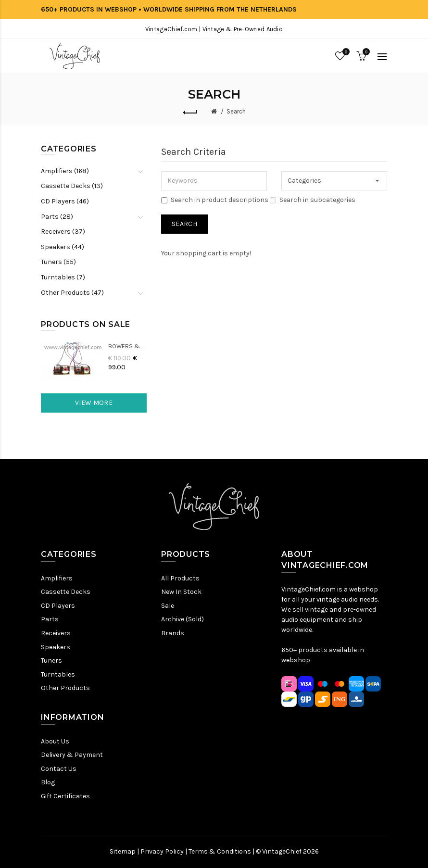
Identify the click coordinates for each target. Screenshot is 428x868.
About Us (55, 741)
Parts (50, 619)
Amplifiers (57, 578)
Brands (173, 633)
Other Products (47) (72, 293)
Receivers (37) (63, 232)
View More (94, 403)
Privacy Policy (162, 851)
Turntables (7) (63, 277)
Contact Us (59, 769)
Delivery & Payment (72, 755)
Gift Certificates (65, 796)
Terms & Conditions (220, 851)
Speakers (56, 647)
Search (236, 111)
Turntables (58, 674)
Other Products (65, 688)
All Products (180, 578)
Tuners (51, 660)
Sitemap (123, 851)
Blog (48, 782)
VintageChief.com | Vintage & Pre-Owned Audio (214, 29)
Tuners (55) (58, 262)
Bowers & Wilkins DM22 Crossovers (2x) (127, 346)
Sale (168, 606)
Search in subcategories (313, 200)
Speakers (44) (63, 247)
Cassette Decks (66, 592)
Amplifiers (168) (65, 171)
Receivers (56, 633)
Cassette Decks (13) (72, 186)
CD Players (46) (65, 201)
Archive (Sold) (183, 619)
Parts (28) (57, 217)
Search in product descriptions (215, 200)
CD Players (58, 606)
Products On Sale (86, 324)
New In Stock (181, 592)
